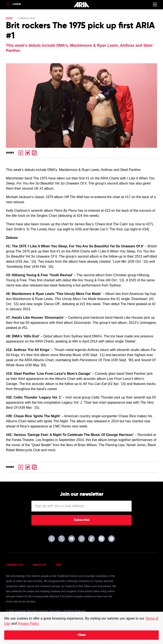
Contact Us (15, 565)
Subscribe (82, 520)
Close (82, 635)
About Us (39, 565)
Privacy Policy (28, 624)
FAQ (59, 565)
